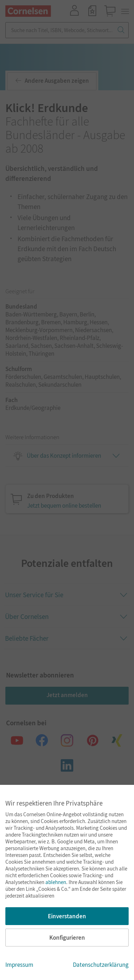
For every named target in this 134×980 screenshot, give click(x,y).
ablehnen (56, 882)
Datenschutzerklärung (101, 965)
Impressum (19, 965)
